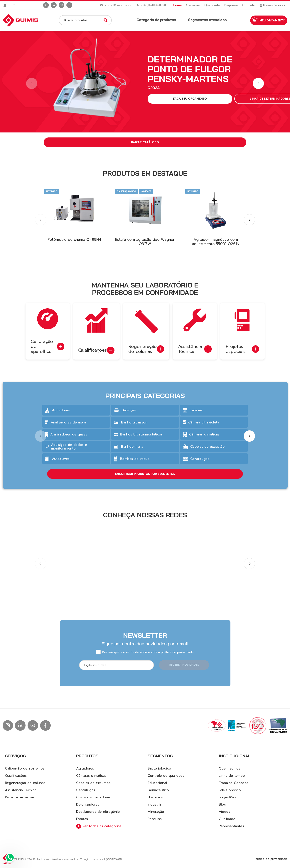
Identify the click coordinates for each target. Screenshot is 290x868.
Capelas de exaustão (93, 783)
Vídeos (224, 812)
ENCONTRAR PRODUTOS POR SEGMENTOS (145, 491)
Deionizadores (88, 804)
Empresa (231, 5)
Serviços (193, 5)
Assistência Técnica (21, 790)
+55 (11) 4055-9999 (153, 5)
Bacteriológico (159, 768)
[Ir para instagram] (46, 5)
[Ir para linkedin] (54, 5)
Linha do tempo (232, 776)
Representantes (231, 826)
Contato (249, 5)
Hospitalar (156, 797)
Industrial (155, 804)
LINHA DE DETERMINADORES (223, 99)
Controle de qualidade (166, 776)
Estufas (82, 819)
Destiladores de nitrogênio (98, 812)
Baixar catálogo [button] (145, 142)
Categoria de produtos (150, 20)
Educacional (157, 783)
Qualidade (212, 5)
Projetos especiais (20, 797)
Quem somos (230, 768)
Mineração (156, 812)
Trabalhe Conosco (234, 783)
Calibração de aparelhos (25, 768)
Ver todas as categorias (99, 826)
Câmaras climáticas (91, 776)
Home (177, 5)
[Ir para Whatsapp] (10, 858)
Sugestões (227, 797)
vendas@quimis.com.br (118, 5)
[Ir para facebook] (69, 5)
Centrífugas (86, 790)
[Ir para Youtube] (61, 5)
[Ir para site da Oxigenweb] (113, 859)
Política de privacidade (271, 859)
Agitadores (85, 768)
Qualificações (16, 776)
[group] (76, 427)
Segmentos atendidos (201, 20)
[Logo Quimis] (20, 20)
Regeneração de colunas (25, 783)
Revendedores (273, 5)
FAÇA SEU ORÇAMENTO (171, 99)
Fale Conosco (230, 790)
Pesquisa (155, 819)
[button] (258, 83)
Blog (222, 804)
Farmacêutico (158, 790)
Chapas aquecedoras (93, 797)
